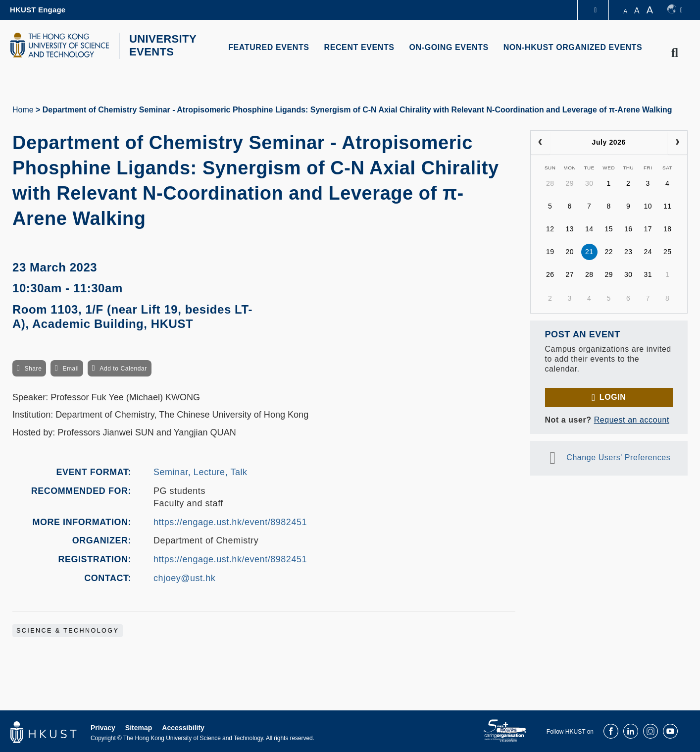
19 (550, 251)
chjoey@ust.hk (184, 577)
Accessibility (183, 727)
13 (570, 228)
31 (648, 273)
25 (668, 251)
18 (668, 228)
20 (570, 251)
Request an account (632, 418)
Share (33, 367)
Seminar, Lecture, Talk (200, 471)
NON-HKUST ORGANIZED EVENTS (573, 47)
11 (668, 205)
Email (71, 367)
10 (648, 205)
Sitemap (139, 727)
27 (570, 273)
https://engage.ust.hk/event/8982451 (230, 521)
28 (550, 182)
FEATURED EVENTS (269, 47)
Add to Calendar (123, 367)
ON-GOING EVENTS (449, 47)
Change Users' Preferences (618, 456)
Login (613, 396)
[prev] (540, 141)
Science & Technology (68, 630)
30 (589, 182)
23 (628, 251)
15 (609, 228)
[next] (677, 141)
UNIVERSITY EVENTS (160, 45)
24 (648, 251)
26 (550, 273)
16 (628, 228)
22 (609, 251)
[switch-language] (675, 10)
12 (550, 228)
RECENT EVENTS (359, 47)
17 (648, 228)
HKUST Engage (38, 10)
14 (589, 228)
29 (570, 182)
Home (23, 108)
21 (589, 251)
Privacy (103, 727)
